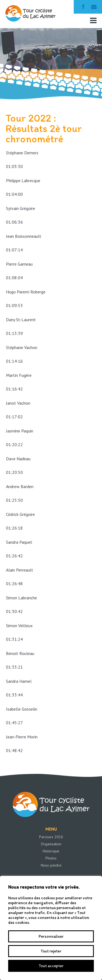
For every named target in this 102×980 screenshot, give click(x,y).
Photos (51, 858)
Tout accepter (51, 966)
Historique (51, 851)
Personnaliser (51, 936)
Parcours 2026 (51, 837)
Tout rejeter (51, 951)
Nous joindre (51, 865)
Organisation (51, 844)
